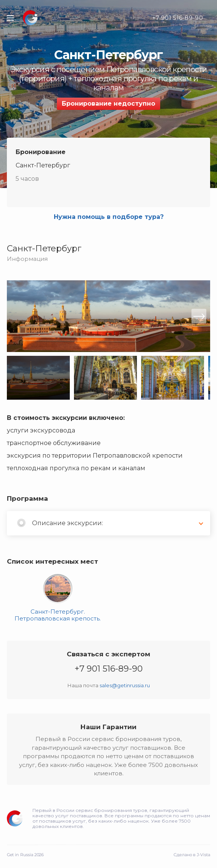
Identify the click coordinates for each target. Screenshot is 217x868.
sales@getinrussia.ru (125, 685)
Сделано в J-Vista (192, 855)
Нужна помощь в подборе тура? (109, 217)
